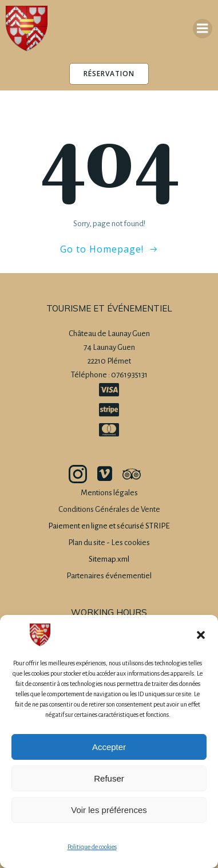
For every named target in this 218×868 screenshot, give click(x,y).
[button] (201, 635)
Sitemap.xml (109, 559)
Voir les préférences (109, 810)
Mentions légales (109, 493)
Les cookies (130, 542)
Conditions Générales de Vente (109, 509)
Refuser (109, 778)
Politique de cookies (92, 847)
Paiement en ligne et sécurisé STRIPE (109, 526)
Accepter (109, 747)
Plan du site (87, 542)
